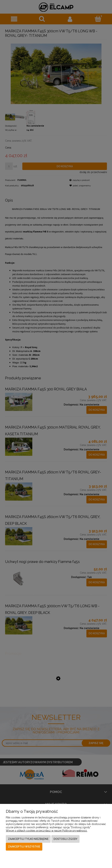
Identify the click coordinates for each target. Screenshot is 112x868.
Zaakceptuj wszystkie (24, 847)
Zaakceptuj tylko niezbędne (28, 839)
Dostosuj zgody (65, 839)
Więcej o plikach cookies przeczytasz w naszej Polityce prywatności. (47, 831)
